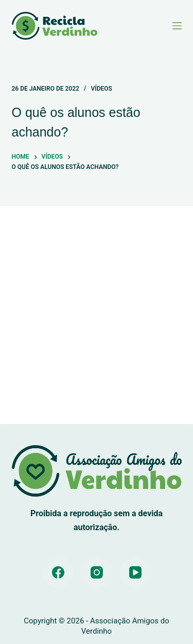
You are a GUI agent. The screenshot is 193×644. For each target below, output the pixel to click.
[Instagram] (97, 572)
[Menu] (177, 26)
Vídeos (101, 89)
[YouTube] (135, 572)
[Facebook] (58, 572)
